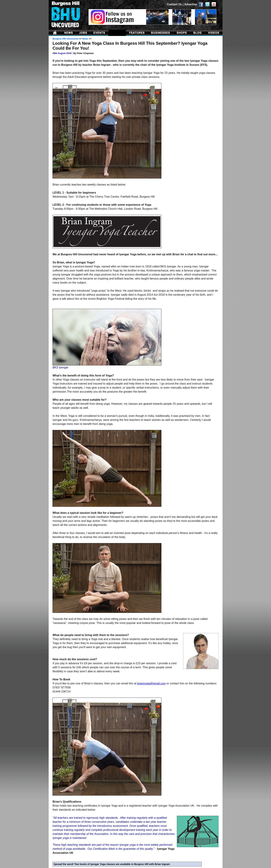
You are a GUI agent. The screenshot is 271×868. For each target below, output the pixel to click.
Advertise (191, 4)
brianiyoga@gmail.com (151, 683)
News (85, 39)
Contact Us (174, 4)
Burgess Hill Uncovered (65, 39)
